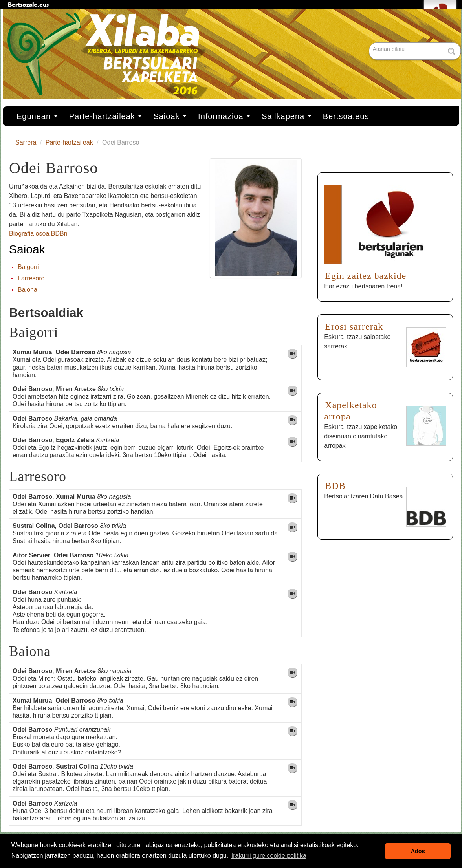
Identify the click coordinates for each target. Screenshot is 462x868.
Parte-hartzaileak (105, 116)
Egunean (37, 116)
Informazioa (224, 116)
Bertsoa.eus (346, 116)
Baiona (27, 290)
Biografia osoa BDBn (38, 233)
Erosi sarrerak (354, 326)
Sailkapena (286, 116)
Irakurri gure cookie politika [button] (269, 856)
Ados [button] (418, 851)
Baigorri (28, 267)
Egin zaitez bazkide (366, 276)
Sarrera (26, 142)
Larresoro (31, 278)
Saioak (170, 116)
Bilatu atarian (370, 43)
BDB (335, 486)
